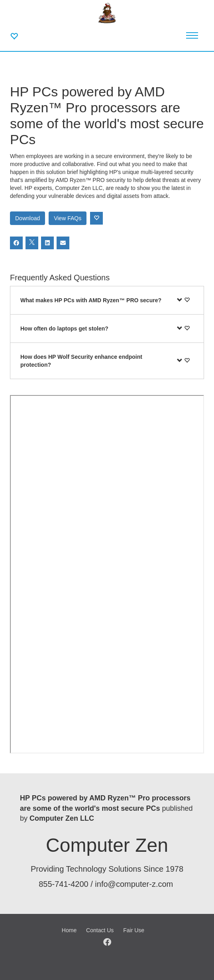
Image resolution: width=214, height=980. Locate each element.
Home (69, 930)
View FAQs (68, 218)
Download (27, 218)
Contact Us (100, 930)
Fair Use (134, 930)
